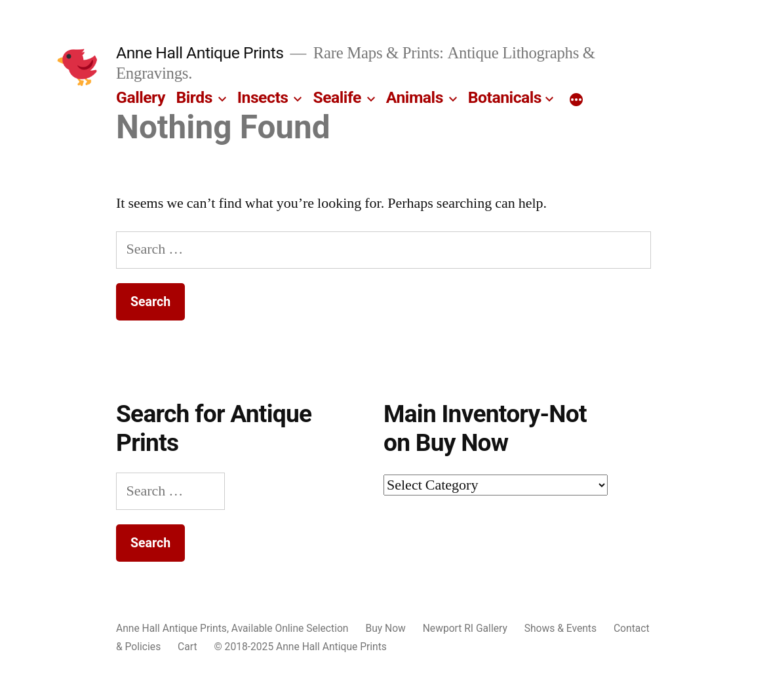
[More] (576, 100)
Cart (187, 647)
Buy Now (385, 628)
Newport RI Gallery (465, 628)
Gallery (141, 97)
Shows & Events (560, 628)
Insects (263, 97)
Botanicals (505, 97)
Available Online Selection (290, 628)
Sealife (337, 97)
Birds (194, 97)
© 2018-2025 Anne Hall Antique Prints (300, 647)
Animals (415, 97)
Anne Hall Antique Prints (200, 53)
